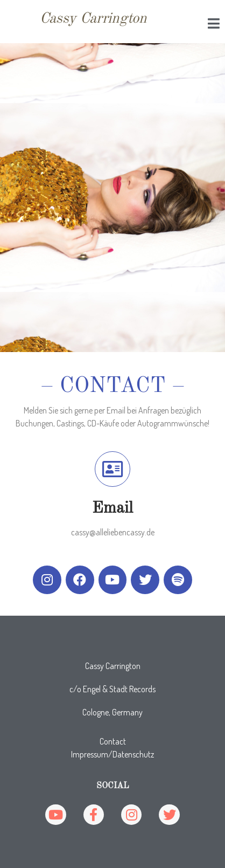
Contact (113, 741)
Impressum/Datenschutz (112, 754)
